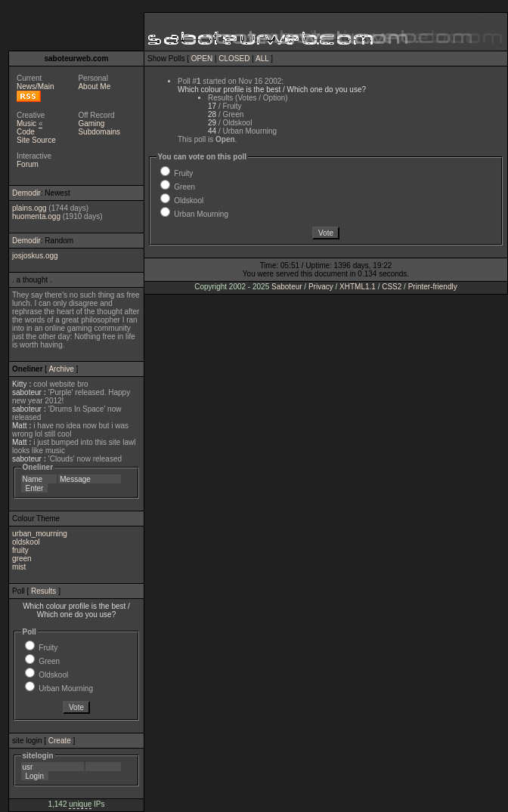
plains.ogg (29, 208)
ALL (262, 59)
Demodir (26, 193)
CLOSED (234, 59)
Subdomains (99, 132)
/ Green (226, 114)
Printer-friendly (433, 287)
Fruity (48, 648)
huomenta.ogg (36, 216)
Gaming (91, 123)
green (22, 559)
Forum (28, 164)
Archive (61, 369)
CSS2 (392, 287)
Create (60, 741)
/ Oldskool (230, 123)
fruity (20, 550)
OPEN (202, 59)
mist (19, 567)
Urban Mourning (66, 689)
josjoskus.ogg (35, 256)
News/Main (35, 86)
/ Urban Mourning (242, 131)
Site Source (36, 140)
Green (49, 661)
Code (26, 132)
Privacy (321, 287)
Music (26, 123)
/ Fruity (225, 106)
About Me (94, 86)
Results (43, 591)
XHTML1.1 (358, 287)
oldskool (26, 542)
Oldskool (53, 675)
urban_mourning (40, 534)
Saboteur (287, 287)
